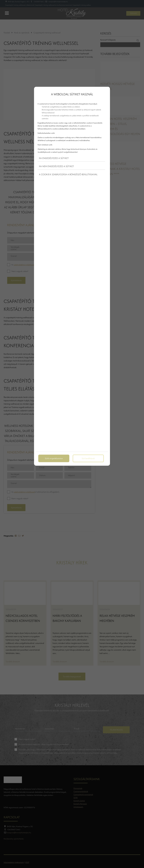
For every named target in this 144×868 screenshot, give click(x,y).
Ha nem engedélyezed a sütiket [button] (56, 166)
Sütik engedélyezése (54, 458)
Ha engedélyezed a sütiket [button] (54, 158)
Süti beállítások (88, 458)
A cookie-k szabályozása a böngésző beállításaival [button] (68, 174)
